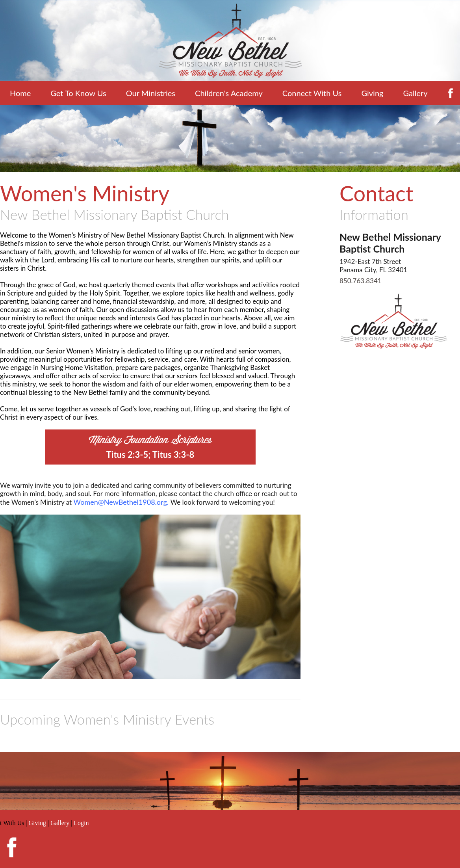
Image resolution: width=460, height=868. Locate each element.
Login (81, 823)
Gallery (415, 93)
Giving (372, 93)
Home (20, 93)
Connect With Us (312, 93)
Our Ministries (151, 93)
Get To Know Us (78, 93)
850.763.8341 (361, 281)
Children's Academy (229, 93)
